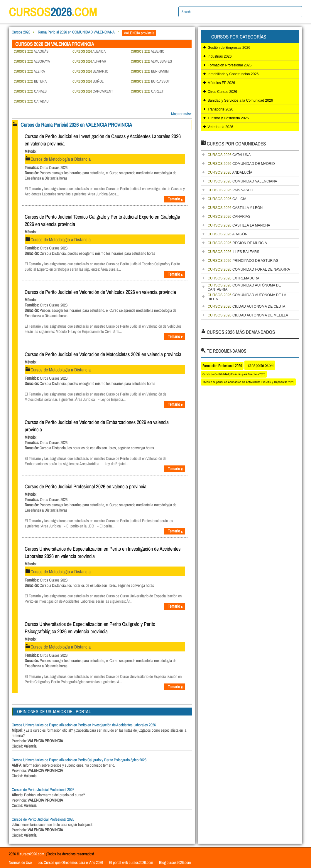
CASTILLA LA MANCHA (239, 225)
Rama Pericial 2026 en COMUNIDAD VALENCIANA (76, 32)
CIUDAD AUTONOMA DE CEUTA (246, 306)
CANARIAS (229, 217)
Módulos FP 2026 (221, 83)
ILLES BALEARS (233, 252)
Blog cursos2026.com (175, 862)
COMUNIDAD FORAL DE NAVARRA (249, 269)
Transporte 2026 (220, 109)
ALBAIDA (89, 51)
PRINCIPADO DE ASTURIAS (243, 261)
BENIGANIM (150, 71)
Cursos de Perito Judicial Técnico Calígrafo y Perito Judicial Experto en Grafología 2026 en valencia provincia (102, 220)
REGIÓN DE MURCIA (237, 243)
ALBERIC (148, 51)
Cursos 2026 (21, 32)
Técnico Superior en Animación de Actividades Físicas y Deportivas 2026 (248, 382)
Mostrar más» (181, 114)
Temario (176, 199)
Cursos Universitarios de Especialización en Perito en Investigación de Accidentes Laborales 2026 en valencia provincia (103, 552)
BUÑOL (88, 81)
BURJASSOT (150, 81)
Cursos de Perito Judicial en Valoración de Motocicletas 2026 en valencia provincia (103, 354)
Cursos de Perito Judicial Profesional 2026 (43, 790)
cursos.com (53, 12)
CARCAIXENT (93, 91)
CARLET (147, 91)
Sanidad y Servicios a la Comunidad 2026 (240, 100)
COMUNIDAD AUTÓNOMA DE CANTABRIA (244, 287)
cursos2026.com (32, 854)
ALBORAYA (32, 61)
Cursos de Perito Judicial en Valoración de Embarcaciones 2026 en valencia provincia (97, 426)
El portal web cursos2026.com (131, 862)
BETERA (30, 81)
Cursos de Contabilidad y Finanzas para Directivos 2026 (234, 374)
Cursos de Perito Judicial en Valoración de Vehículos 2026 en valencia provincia (100, 292)
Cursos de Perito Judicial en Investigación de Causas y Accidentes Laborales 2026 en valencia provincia (103, 140)
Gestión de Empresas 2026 (229, 48)
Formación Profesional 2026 (229, 65)
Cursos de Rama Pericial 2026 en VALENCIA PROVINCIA (76, 125)
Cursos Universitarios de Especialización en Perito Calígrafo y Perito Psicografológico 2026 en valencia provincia (90, 628)
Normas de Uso (20, 862)
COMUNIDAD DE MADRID (241, 164)
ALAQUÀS (31, 51)
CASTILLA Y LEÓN (235, 208)
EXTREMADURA (233, 278)
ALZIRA (29, 71)
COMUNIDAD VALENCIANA (242, 181)
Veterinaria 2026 (220, 127)
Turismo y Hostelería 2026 (228, 118)
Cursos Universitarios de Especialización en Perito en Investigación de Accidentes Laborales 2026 (84, 725)
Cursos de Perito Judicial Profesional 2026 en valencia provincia (86, 486)
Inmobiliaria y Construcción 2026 (233, 74)
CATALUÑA (229, 155)
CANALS (30, 91)
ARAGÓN (227, 234)
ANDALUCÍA (230, 172)
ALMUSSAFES (151, 61)
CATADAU (31, 101)
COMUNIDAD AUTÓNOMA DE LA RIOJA (247, 297)
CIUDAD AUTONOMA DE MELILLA (248, 315)
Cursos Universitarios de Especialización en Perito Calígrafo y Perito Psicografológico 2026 (79, 760)
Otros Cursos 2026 (222, 92)
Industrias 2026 (219, 56)
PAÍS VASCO (230, 190)
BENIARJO (90, 71)
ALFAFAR (89, 61)
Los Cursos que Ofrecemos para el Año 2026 (70, 862)
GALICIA (227, 199)
